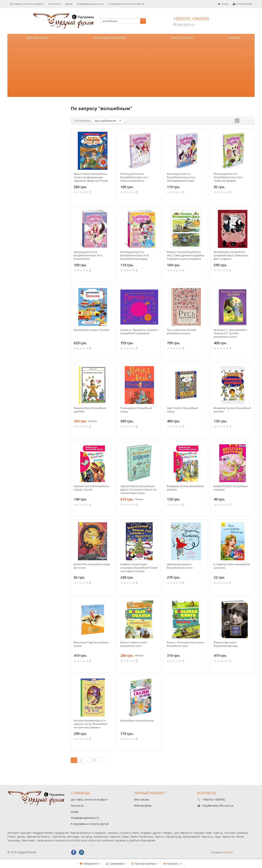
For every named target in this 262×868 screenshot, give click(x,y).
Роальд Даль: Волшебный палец (136, 410)
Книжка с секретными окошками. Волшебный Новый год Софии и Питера (139, 568)
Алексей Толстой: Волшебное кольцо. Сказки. (91, 488)
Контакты (55, 4)
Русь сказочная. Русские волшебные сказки (182, 332)
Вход (223, 4)
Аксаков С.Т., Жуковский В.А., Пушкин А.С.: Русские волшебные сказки (231, 333)
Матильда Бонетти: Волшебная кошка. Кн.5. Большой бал (88, 255)
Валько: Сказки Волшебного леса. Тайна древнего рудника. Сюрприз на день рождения (186, 255)
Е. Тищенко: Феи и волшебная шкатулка (232, 566)
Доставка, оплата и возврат (27, 4)
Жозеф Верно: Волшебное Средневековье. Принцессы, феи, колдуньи (231, 255)
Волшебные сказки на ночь (137, 720)
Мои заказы (142, 799)
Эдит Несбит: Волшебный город (182, 410)
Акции (69, 4)
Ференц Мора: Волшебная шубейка (90, 410)
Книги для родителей (110, 38)
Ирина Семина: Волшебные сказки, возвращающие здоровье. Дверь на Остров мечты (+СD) (91, 177)
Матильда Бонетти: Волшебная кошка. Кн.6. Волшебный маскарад (135, 255)
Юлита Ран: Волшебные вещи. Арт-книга (92, 566)
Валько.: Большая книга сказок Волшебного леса (186, 644)
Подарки (234, 38)
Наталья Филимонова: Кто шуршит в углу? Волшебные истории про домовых (91, 724)
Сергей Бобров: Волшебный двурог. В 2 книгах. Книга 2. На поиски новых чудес (138, 490)
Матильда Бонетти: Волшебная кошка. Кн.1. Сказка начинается (135, 177)
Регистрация (243, 4)
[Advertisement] (131, 70)
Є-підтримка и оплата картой (126, 4)
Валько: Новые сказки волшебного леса (134, 644)
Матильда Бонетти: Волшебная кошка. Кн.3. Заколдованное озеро (181, 177)
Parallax (228, 852)
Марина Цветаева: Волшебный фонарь (226, 644)
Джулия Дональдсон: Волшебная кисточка (180, 566)
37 (94, 760)
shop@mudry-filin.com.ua (218, 806)
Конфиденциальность (91, 4)
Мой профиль (143, 806)
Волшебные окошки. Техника (92, 330)
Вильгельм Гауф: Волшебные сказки (91, 644)
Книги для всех (182, 38)
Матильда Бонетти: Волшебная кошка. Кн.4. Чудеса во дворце (228, 177)
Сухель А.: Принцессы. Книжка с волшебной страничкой (139, 332)
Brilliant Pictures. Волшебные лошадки (231, 488)
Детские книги (38, 38)
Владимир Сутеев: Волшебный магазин (232, 410)
